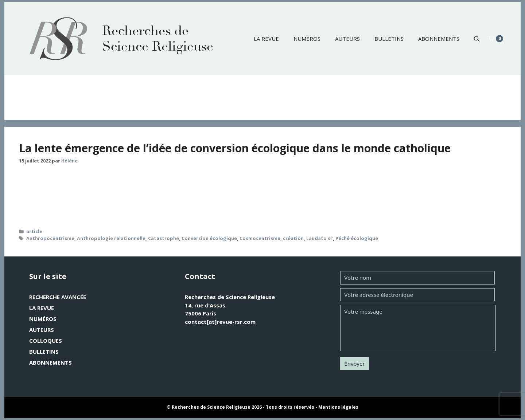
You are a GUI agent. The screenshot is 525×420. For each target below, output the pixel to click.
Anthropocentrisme (50, 238)
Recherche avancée (58, 297)
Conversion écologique (209, 238)
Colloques (46, 341)
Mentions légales (338, 407)
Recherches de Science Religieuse (158, 39)
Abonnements (439, 39)
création (293, 238)
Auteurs (347, 39)
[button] (477, 39)
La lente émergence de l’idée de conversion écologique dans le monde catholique (235, 148)
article (34, 231)
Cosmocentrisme (260, 238)
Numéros (307, 39)
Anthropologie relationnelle (111, 238)
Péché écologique (357, 238)
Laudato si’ (320, 238)
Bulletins (389, 39)
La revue (266, 39)
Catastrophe (164, 238)
